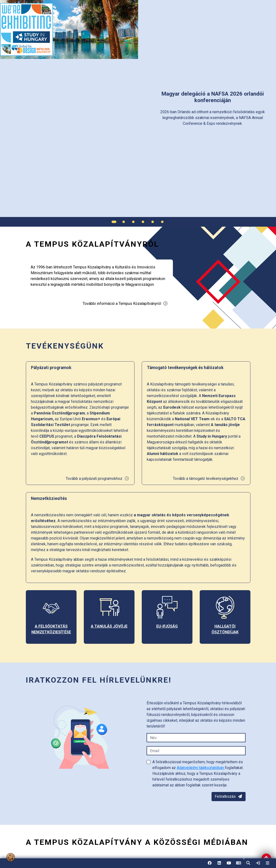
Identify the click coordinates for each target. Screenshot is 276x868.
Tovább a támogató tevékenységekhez (209, 479)
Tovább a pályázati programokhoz (97, 479)
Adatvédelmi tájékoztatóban (201, 768)
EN (239, 864)
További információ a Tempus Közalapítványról (125, 304)
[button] (248, 863)
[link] (258, 863)
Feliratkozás (229, 796)
